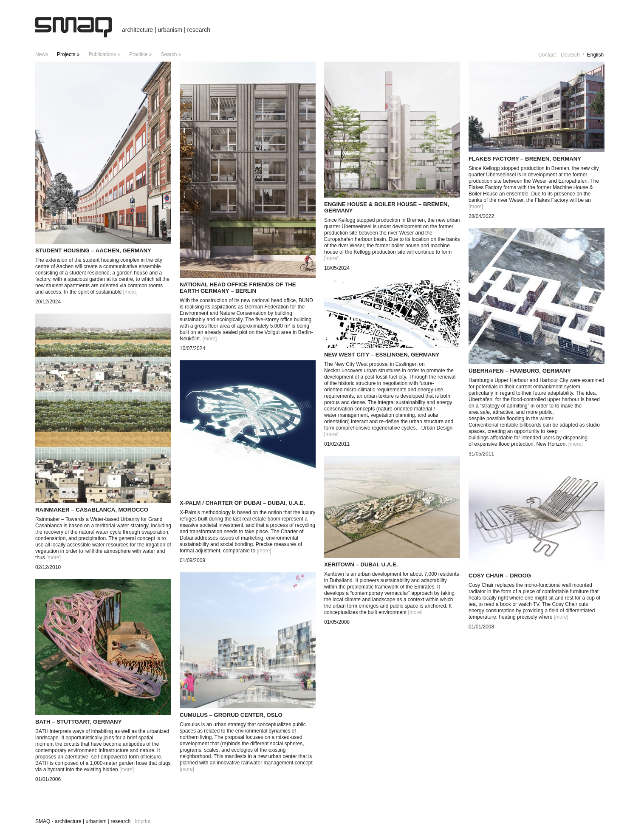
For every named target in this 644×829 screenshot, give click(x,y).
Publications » (104, 54)
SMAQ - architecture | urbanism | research (83, 821)
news (42, 54)
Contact (547, 55)
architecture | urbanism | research (166, 30)
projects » (68, 54)
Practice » (140, 54)
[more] (130, 292)
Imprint (143, 821)
